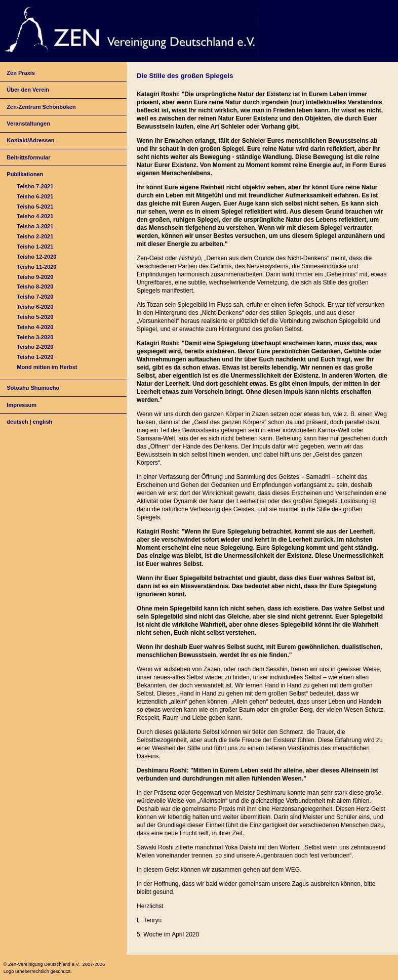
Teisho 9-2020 (35, 277)
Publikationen (25, 174)
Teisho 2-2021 (35, 236)
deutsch (17, 422)
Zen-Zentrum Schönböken (41, 107)
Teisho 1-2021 (35, 247)
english (43, 422)
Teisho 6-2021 (35, 196)
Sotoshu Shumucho (33, 388)
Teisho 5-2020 (35, 317)
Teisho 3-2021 (35, 226)
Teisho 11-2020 (36, 267)
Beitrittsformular (28, 157)
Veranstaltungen (28, 124)
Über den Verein (28, 90)
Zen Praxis (21, 73)
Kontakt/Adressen (30, 140)
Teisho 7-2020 (35, 297)
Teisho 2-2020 (35, 347)
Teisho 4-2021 (35, 216)
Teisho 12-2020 (36, 257)
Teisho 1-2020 (35, 357)
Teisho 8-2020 (35, 287)
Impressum (22, 405)
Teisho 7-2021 (35, 186)
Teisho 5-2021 (35, 207)
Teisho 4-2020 (35, 327)
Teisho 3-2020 (35, 337)
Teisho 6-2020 (35, 307)
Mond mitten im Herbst (47, 367)
